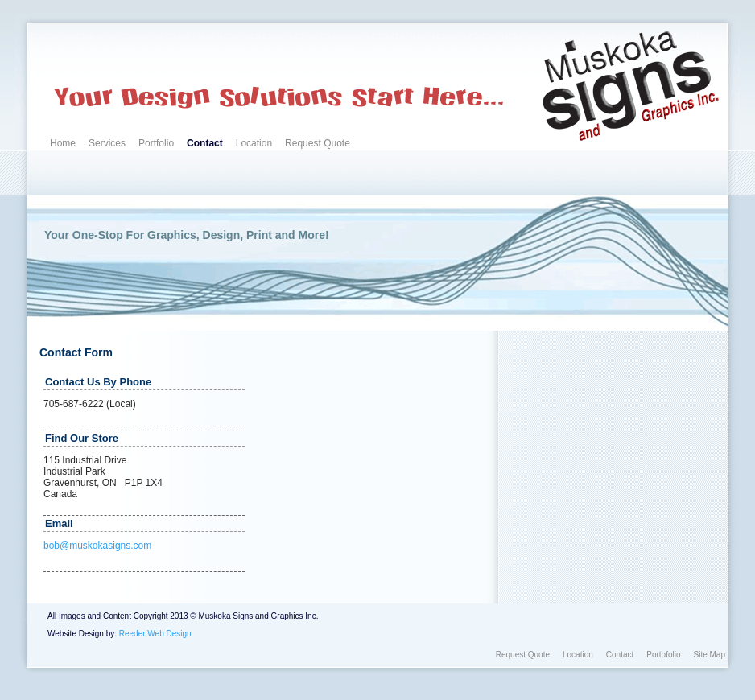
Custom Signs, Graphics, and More (106, 48)
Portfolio (156, 143)
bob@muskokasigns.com (97, 546)
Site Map (710, 655)
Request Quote (318, 143)
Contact (205, 143)
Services (107, 143)
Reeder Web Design (155, 634)
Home (63, 143)
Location (254, 143)
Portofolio (663, 655)
